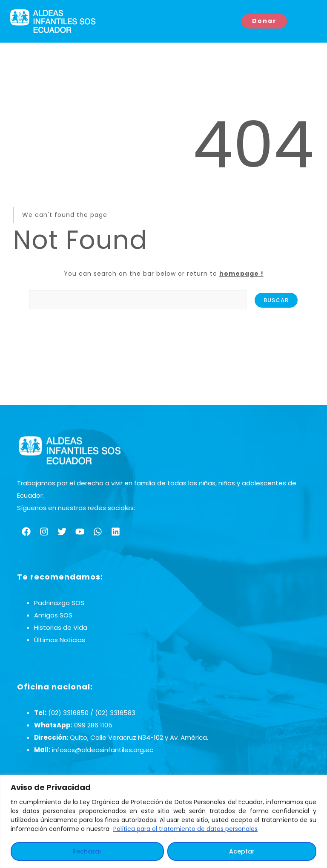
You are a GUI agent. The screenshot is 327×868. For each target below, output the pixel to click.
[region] (163, 821)
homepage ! (241, 274)
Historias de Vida (61, 627)
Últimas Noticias (60, 640)
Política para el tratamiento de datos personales (185, 829)
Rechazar (87, 851)
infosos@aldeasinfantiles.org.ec (103, 750)
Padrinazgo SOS (59, 603)
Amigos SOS (53, 615)
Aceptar (242, 851)
